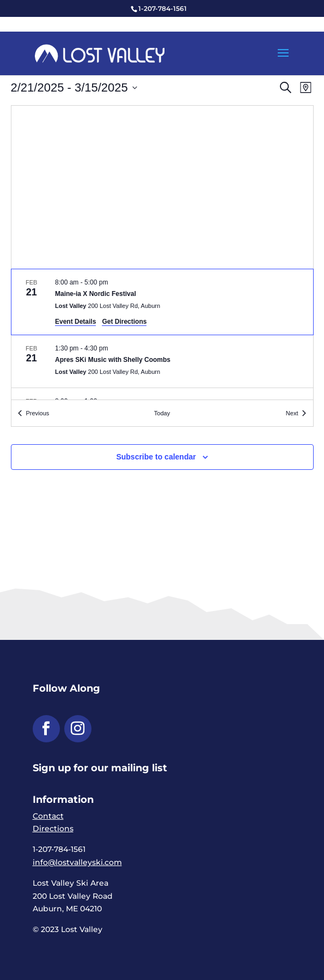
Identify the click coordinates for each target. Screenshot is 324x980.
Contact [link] (48, 816)
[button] (283, 60)
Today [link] (162, 413)
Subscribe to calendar (156, 457)
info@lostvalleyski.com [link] (77, 862)
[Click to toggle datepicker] (74, 87)
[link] (100, 53)
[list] (162, 334)
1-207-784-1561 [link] (163, 8)
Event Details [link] (75, 322)
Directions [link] (53, 828)
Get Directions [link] (124, 322)
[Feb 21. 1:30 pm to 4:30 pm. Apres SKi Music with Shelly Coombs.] (162, 361)
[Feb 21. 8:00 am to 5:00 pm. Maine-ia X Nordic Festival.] (162, 302)
